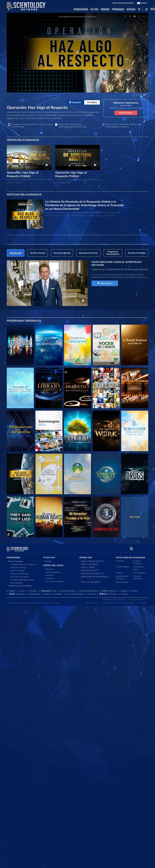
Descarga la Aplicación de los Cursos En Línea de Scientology (32, 126)
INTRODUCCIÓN (81, 9)
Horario (48, 560)
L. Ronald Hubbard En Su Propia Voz (23, 563)
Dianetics (119, 571)
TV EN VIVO (49, 556)
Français (125, 592)
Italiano (135, 589)
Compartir (75, 102)
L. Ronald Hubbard (122, 565)
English (12, 589)
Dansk (22, 589)
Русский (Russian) (75, 592)
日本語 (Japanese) (17, 592)
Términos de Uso (92, 601)
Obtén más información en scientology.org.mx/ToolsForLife (72, 126)
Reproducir (105, 283)
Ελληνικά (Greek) (49, 589)
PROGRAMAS (118, 9)
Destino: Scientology (17, 569)
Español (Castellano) (89, 589)
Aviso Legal (142, 601)
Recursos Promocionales (54, 580)
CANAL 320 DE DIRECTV (93, 560)
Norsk (47, 592)
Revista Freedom (122, 580)
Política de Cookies (108, 601)
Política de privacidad (127, 601)
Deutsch (33, 589)
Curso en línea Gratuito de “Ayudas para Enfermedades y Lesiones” (123, 126)
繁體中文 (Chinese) (108, 592)
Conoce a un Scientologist (19, 572)
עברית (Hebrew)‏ (109, 589)
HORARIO (105, 9)
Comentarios (50, 577)
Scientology (120, 559)
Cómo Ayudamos (139, 571)
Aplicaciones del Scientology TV (95, 575)
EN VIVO (94, 9)
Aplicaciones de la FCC (138, 598)
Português (58, 592)
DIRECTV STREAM (89, 563)
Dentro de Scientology (18, 566)
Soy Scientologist (16, 581)
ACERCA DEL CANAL (53, 564)
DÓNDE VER (86, 556)
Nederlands (35, 592)
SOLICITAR (126, 113)
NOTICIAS (131, 9)
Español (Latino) (68, 589)
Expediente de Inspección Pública (115, 598)
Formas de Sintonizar (53, 571)
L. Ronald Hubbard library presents (22, 578)
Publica (92, 102)
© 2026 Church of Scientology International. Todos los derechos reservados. (33, 601)
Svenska (91, 592)
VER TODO (135, 517)
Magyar (124, 589)
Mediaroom (50, 574)
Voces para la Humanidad (19, 575)
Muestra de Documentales (20, 584)
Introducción (50, 568)
